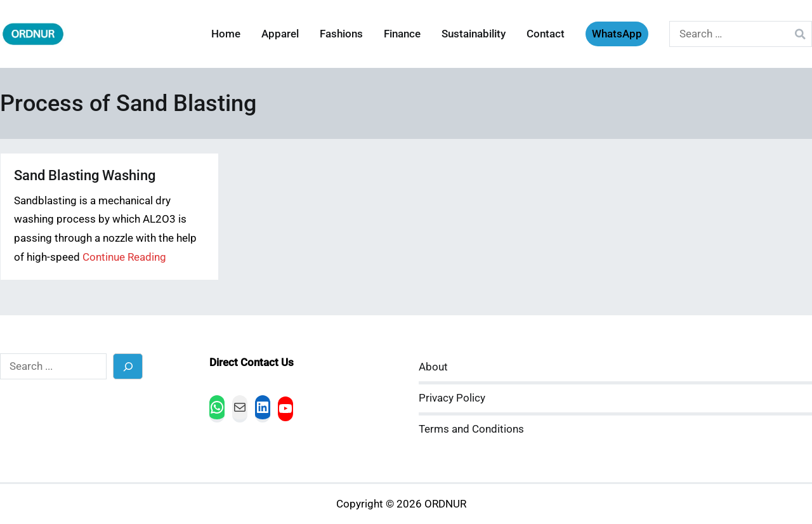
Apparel (280, 34)
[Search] (128, 366)
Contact (546, 34)
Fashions (341, 34)
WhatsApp (617, 34)
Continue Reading (124, 257)
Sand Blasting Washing (85, 175)
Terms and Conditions (471, 429)
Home (226, 34)
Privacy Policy (452, 398)
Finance (402, 34)
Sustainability (474, 34)
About (433, 367)
